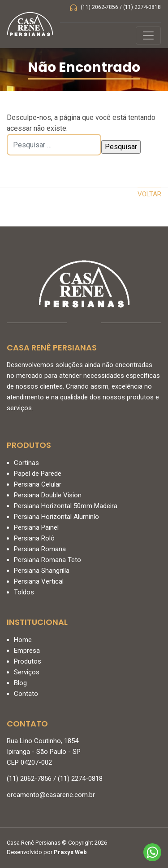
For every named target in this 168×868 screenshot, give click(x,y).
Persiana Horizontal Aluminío (56, 517)
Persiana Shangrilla (42, 571)
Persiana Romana (40, 549)
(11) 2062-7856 (99, 7)
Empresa (27, 651)
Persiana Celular (38, 484)
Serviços (27, 672)
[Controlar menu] (148, 35)
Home (23, 640)
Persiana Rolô (34, 538)
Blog (20, 683)
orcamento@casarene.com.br (51, 795)
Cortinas (26, 463)
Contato (26, 694)
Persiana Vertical (39, 581)
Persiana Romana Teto (47, 560)
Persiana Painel (36, 527)
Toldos (24, 592)
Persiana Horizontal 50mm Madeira (66, 506)
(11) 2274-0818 (142, 7)
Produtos (28, 661)
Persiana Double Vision (48, 495)
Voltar (149, 194)
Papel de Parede (38, 474)
